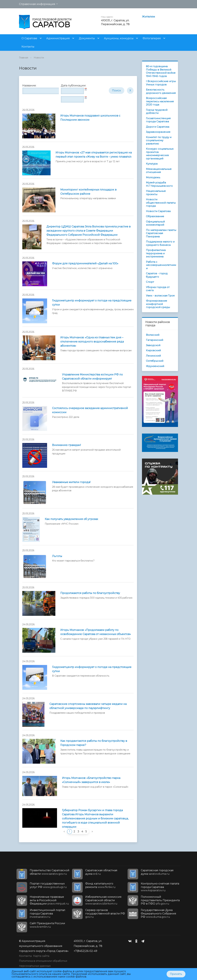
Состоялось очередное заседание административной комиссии (90, 410)
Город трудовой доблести (157, 111)
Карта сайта (41, 956)
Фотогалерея (152, 38)
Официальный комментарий (155, 223)
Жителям (148, 17)
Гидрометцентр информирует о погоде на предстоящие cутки (92, 669)
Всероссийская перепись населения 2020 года (160, 101)
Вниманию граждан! (66, 445)
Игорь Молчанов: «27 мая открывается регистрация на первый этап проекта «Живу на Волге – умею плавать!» (94, 155)
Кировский (153, 350)
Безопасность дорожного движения (161, 91)
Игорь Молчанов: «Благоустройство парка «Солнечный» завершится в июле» (91, 780)
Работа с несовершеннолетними (161, 265)
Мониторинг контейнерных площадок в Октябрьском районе (88, 192)
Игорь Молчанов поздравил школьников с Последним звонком (90, 118)
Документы (87, 38)
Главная (24, 58)
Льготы (57, 556)
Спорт (150, 282)
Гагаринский (155, 340)
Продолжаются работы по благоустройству (90, 593)
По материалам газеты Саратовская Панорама (161, 233)
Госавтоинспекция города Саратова (158, 120)
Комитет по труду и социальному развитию (159, 140)
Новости (39, 58)
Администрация (58, 38)
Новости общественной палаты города (161, 203)
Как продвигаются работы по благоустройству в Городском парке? (94, 743)
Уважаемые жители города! (71, 482)
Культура (152, 164)
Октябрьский (155, 361)
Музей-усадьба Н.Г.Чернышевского (159, 184)
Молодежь (153, 177)
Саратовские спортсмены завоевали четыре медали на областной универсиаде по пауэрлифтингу (88, 706)
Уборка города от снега (158, 289)
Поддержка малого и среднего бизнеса (160, 243)
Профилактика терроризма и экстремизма (156, 253)
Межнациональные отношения (159, 171)
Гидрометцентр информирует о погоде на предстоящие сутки (92, 303)
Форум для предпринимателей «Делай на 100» (85, 263)
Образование (155, 216)
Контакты (28, 47)
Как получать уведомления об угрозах (71, 519)
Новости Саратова (158, 211)
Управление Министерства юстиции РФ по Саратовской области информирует (92, 377)
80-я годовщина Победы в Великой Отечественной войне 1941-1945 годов (161, 71)
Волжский (153, 335)
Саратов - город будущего (157, 275)
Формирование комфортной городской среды (158, 304)
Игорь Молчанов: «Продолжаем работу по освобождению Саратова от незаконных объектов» (96, 632)
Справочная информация (37, 4)
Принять (176, 974)
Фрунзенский (155, 366)
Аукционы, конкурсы (119, 38)
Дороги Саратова (158, 127)
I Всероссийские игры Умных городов (161, 83)
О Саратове (29, 38)
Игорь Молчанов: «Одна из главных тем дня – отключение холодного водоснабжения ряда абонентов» (92, 342)
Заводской (153, 345)
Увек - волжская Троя (160, 296)
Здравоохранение (158, 132)
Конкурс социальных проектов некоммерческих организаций (160, 154)
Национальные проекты (156, 193)
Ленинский (153, 356)
